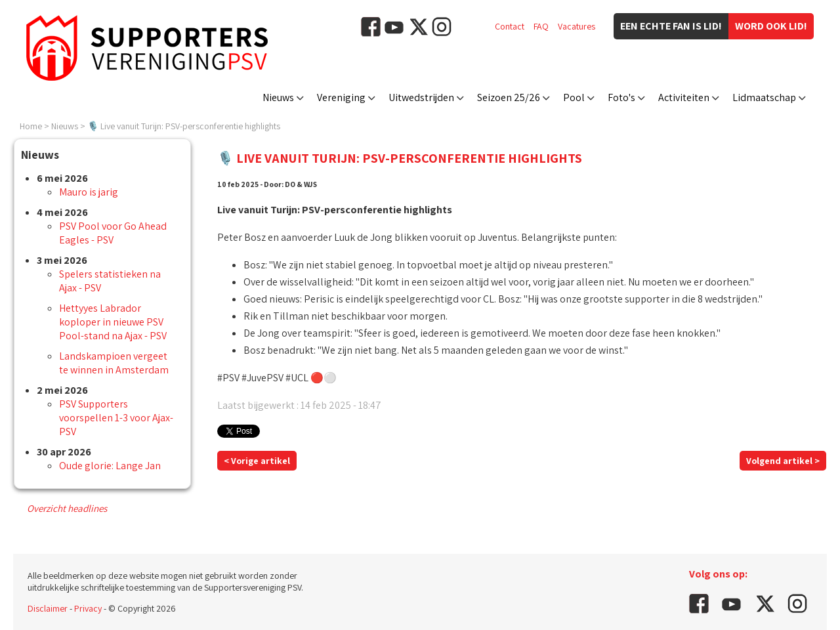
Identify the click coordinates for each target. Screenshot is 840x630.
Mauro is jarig (89, 192)
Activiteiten (684, 97)
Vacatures (577, 26)
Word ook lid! (771, 26)
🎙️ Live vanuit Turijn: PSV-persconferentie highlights (184, 126)
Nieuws (278, 97)
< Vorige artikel (257, 461)
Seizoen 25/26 (509, 97)
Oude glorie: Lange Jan (110, 466)
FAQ (541, 26)
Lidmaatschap (764, 97)
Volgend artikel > (783, 461)
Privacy (88, 608)
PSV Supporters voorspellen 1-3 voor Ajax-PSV (116, 418)
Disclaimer (48, 608)
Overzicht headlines (67, 508)
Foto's (621, 97)
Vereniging (341, 97)
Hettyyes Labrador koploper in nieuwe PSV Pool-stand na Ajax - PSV (113, 322)
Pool (574, 97)
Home (31, 126)
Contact (510, 26)
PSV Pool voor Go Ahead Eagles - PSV (113, 233)
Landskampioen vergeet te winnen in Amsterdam (114, 363)
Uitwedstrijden (421, 97)
